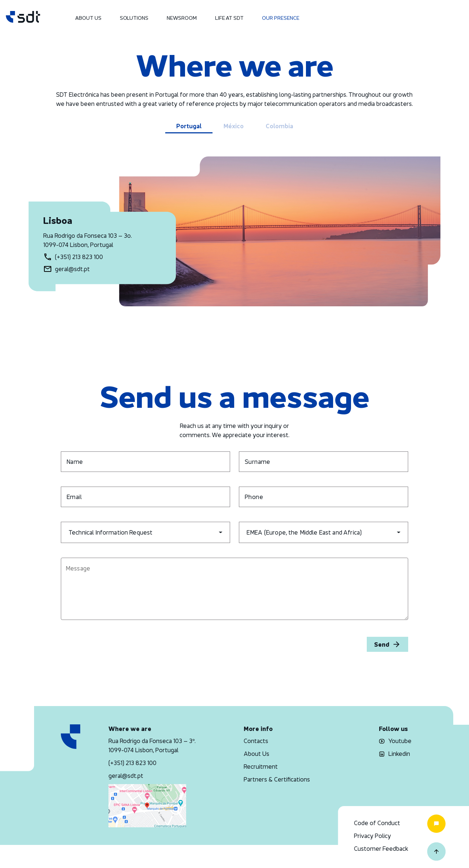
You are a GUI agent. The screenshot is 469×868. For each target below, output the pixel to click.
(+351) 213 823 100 (79, 257)
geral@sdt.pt (72, 269)
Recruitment (261, 767)
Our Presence (281, 18)
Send (387, 644)
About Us (88, 18)
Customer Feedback (381, 849)
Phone (254, 497)
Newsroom (182, 18)
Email (74, 497)
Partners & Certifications (277, 779)
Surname (258, 462)
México (234, 126)
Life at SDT (229, 18)
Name (75, 462)
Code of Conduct (377, 823)
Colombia (279, 126)
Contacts (256, 741)
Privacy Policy (372, 836)
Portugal (189, 126)
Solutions (134, 18)
